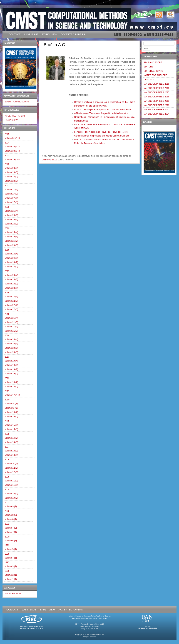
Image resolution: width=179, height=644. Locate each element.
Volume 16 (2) (11, 412)
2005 (7, 477)
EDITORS (148, 67)
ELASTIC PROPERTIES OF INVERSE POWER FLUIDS (101, 132)
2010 (7, 400)
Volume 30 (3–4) (13, 147)
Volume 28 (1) (11, 181)
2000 (7, 537)
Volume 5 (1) (11, 549)
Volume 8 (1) (11, 519)
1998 (7, 554)
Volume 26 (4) (11, 211)
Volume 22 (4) (11, 297)
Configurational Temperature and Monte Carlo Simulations (102, 136)
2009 (7, 421)
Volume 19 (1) (11, 374)
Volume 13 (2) (11, 451)
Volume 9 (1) (11, 506)
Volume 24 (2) (11, 262)
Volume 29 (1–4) (13, 160)
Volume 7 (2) (11, 528)
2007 (7, 447)
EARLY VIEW (49, 34)
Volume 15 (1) (11, 429)
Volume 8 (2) (11, 515)
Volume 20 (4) (11, 339)
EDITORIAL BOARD (153, 71)
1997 (7, 562)
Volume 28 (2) (11, 177)
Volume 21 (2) (11, 327)
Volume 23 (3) (11, 279)
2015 (7, 314)
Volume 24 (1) (11, 267)
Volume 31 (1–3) (13, 138)
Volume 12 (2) (11, 468)
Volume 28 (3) (11, 172)
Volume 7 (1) (11, 532)
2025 (7, 134)
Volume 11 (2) (11, 481)
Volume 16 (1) (11, 416)
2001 (7, 524)
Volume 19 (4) (11, 361)
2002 (7, 511)
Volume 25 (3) (11, 237)
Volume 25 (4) (11, 232)
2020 (7, 207)
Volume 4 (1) (11, 558)
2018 (7, 250)
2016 (7, 293)
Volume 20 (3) (11, 344)
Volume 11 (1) (11, 485)
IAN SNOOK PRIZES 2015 (156, 84)
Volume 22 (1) (11, 309)
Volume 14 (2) (11, 438)
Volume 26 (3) (11, 215)
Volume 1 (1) (11, 579)
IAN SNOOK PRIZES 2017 (156, 92)
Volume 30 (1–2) (13, 151)
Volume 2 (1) (11, 575)
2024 (7, 143)
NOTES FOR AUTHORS (155, 75)
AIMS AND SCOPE (153, 62)
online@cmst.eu (50, 160)
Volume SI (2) (11, 404)
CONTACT (15, 34)
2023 (7, 156)
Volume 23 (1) (11, 288)
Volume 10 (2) (11, 494)
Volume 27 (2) (11, 198)
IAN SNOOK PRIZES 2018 (156, 97)
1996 (7, 571)
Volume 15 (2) (11, 425)
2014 (7, 335)
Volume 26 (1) (11, 224)
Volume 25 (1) (11, 245)
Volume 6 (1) (11, 541)
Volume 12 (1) (11, 472)
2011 (7, 391)
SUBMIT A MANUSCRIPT (17, 102)
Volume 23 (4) (11, 275)
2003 (7, 502)
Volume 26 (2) (11, 219)
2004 (7, 490)
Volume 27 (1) (11, 202)
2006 (7, 460)
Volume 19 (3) (11, 365)
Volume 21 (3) (11, 322)
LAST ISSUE (31, 34)
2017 (7, 271)
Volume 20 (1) (11, 352)
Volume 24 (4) (11, 254)
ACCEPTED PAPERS (73, 34)
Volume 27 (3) (11, 194)
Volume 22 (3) (11, 301)
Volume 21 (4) (11, 318)
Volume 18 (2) (11, 382)
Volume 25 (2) (11, 241)
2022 (7, 164)
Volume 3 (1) (11, 566)
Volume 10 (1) (11, 498)
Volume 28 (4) (11, 168)
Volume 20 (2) (11, 348)
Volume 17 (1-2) (12, 395)
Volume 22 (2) (11, 305)
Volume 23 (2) (11, 284)
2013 (7, 357)
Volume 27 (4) (11, 190)
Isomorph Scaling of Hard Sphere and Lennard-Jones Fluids (103, 110)
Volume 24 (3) (11, 258)
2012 (7, 378)
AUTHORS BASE (13, 594)
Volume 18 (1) (11, 387)
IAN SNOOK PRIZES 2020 (156, 105)
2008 (7, 434)
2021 (7, 186)
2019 (7, 228)
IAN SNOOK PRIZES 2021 (156, 110)
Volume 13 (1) (11, 455)
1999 (7, 545)
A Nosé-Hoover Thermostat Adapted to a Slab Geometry (101, 113)
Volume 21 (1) (11, 331)
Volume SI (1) (11, 408)
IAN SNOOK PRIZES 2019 (156, 101)
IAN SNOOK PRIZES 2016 (156, 88)
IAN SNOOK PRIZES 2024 (156, 114)
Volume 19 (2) (11, 369)
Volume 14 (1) (11, 442)
